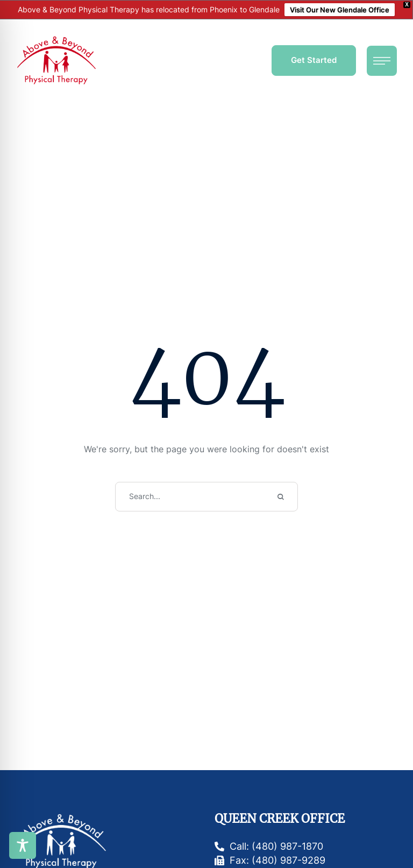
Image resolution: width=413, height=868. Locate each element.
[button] (314, 61)
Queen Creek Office (280, 819)
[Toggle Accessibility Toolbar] (23, 845)
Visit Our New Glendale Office (340, 10)
